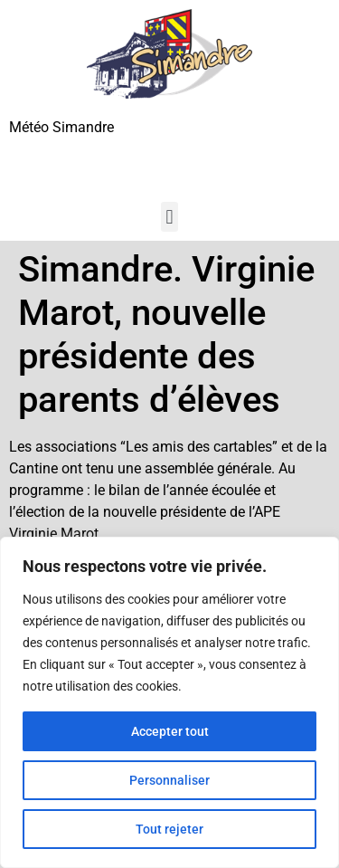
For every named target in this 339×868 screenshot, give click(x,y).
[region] (169, 702)
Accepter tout (170, 731)
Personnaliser (169, 780)
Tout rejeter (169, 829)
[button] (169, 217)
